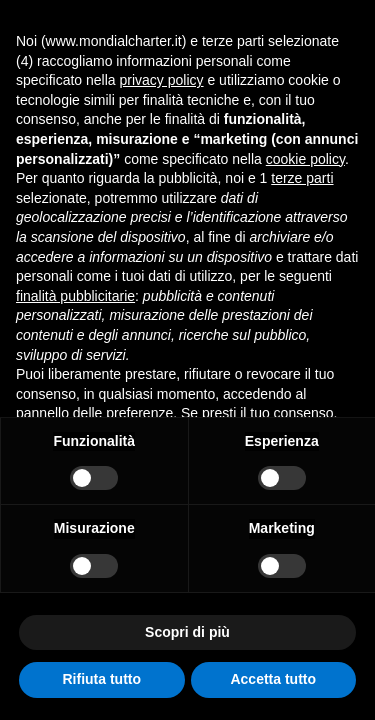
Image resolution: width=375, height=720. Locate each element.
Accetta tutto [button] (273, 679)
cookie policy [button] (305, 159)
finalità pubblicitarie (75, 296)
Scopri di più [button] (187, 632)
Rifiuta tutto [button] (101, 679)
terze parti (302, 178)
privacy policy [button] (162, 80)
